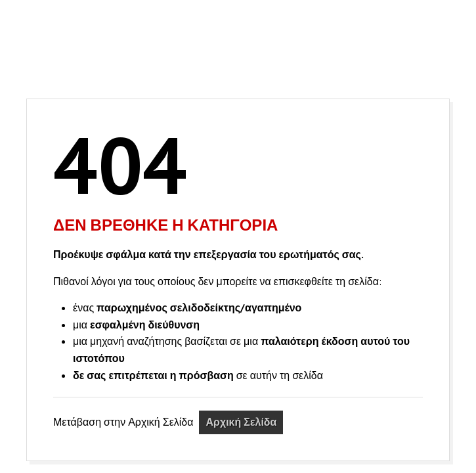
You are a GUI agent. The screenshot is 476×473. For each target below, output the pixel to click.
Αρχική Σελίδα (241, 422)
